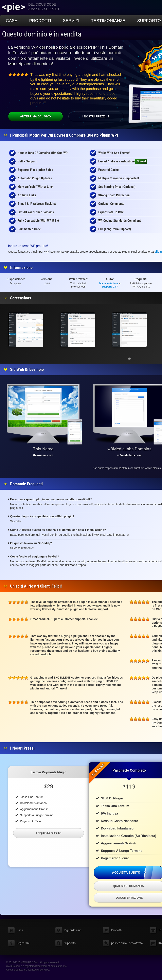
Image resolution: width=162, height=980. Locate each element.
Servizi (71, 20)
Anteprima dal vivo (30, 116)
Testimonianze (108, 20)
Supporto (70, 943)
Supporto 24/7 (110, 287)
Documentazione (109, 283)
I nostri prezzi (94, 116)
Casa (12, 20)
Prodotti (40, 20)
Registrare (23, 943)
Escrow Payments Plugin (48, 772)
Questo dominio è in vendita (42, 34)
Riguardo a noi (73, 930)
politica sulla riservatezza (127, 943)
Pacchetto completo (129, 770)
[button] (129, 359)
